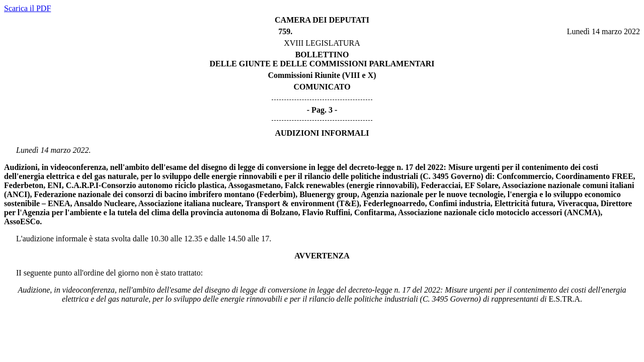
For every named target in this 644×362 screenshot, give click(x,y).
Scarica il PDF (27, 8)
